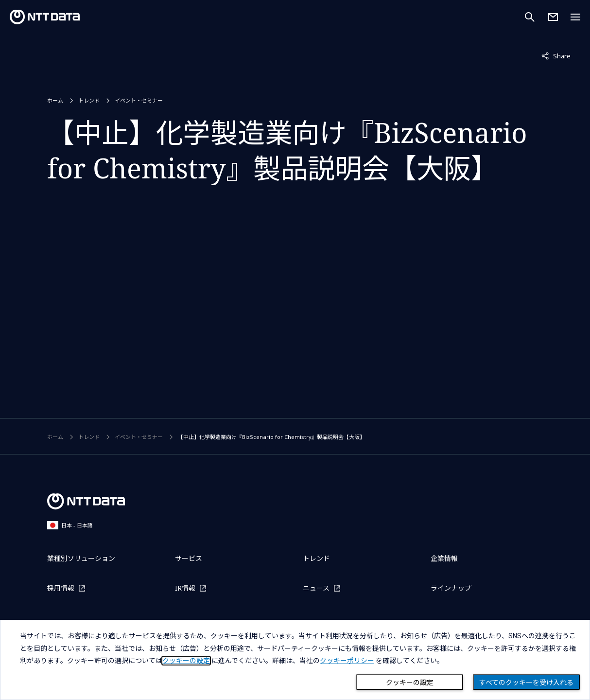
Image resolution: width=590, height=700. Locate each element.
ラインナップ (451, 588)
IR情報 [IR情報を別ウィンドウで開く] (185, 588)
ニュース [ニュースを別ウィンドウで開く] (316, 588)
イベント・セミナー (139, 100)
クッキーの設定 (410, 682)
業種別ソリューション (81, 558)
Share (556, 55)
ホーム (55, 100)
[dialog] (295, 660)
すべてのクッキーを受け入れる (526, 682)
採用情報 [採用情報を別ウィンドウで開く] (61, 588)
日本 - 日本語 (70, 525)
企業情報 (444, 558)
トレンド (89, 100)
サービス (189, 558)
